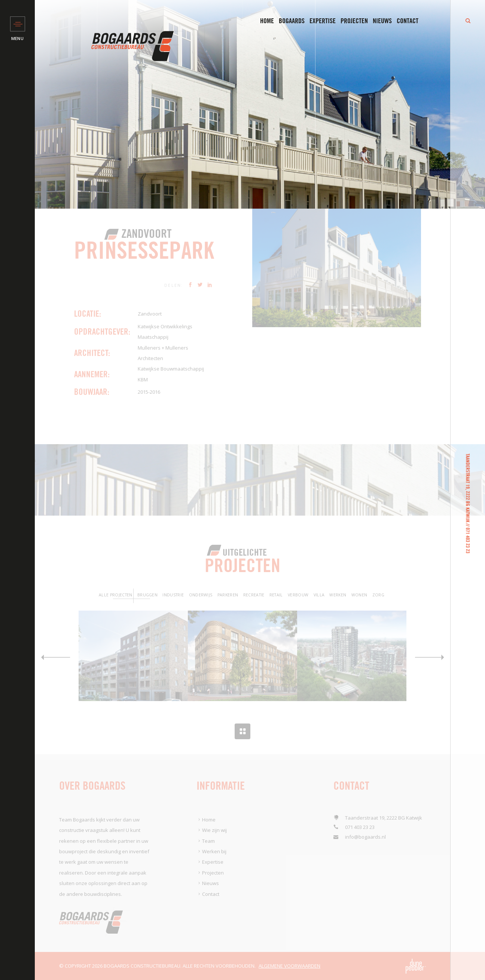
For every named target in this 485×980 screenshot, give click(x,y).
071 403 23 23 (468, 540)
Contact (408, 21)
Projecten (354, 21)
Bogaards (292, 21)
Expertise (323, 21)
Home (267, 21)
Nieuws (382, 21)
